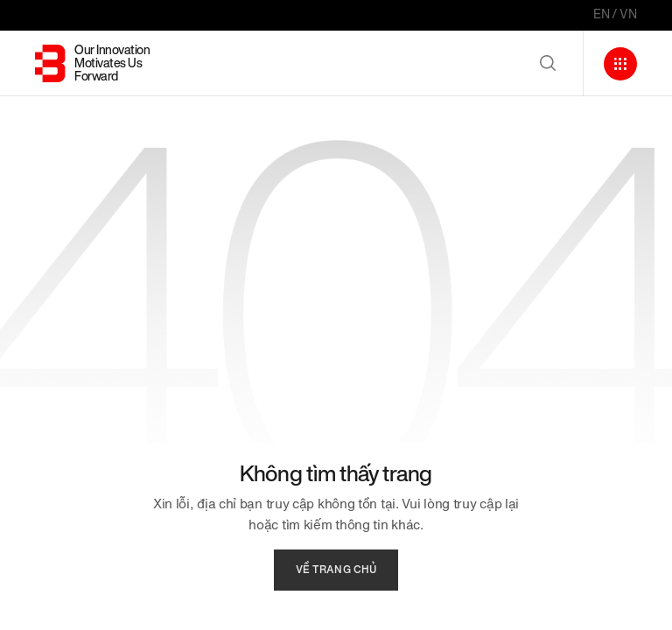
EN (602, 14)
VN (628, 14)
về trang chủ (336, 570)
